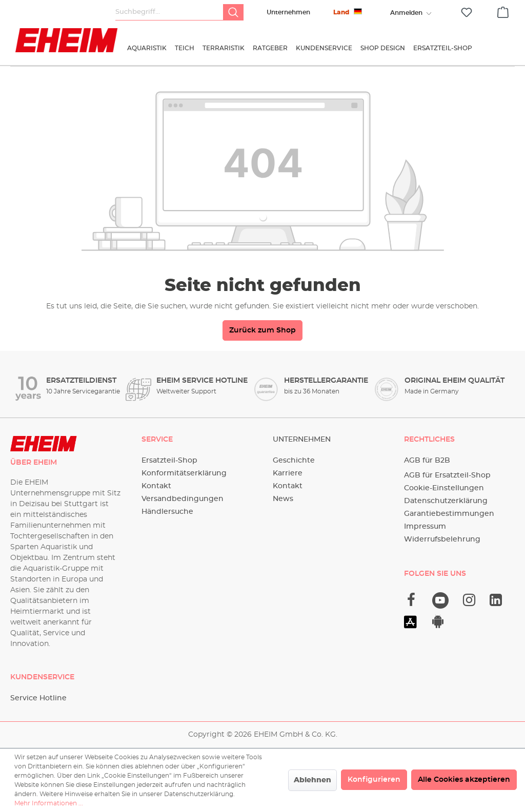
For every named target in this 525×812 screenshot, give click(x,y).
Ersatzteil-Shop (169, 461)
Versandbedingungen (183, 499)
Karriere (288, 473)
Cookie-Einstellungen (444, 488)
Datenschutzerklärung (446, 501)
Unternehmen (288, 12)
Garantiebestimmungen (449, 514)
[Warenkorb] (503, 11)
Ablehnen (312, 780)
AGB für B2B (427, 461)
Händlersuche (167, 512)
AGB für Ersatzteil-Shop (447, 475)
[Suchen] (233, 12)
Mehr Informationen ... (49, 803)
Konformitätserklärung (184, 473)
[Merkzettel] (467, 13)
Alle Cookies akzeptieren (464, 780)
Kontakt (156, 486)
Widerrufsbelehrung (442, 539)
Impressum (425, 527)
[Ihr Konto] (406, 13)
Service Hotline (38, 698)
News (283, 499)
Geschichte (294, 461)
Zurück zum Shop (262, 330)
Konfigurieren (374, 780)
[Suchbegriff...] (169, 12)
